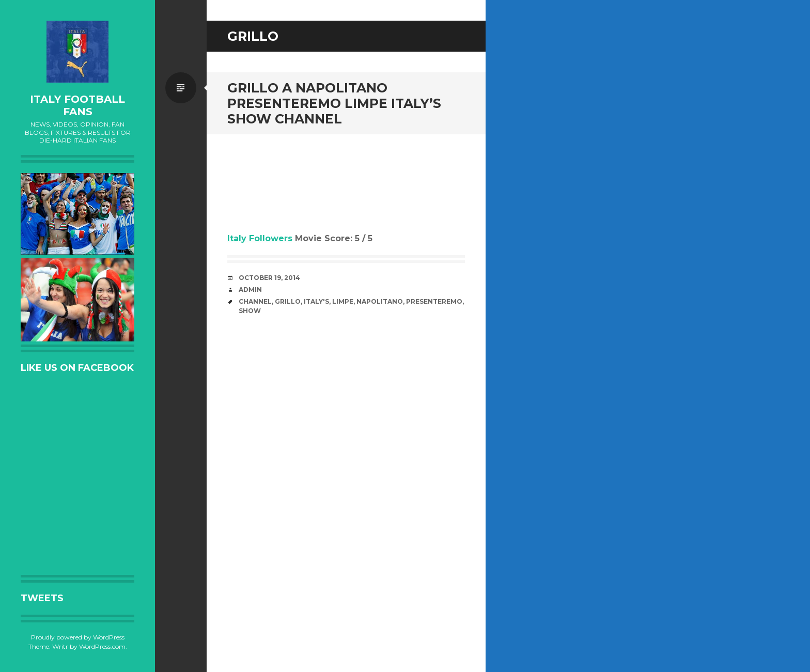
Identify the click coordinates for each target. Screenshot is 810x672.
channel (255, 301)
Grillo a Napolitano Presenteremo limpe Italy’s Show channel (334, 103)
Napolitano (380, 301)
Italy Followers (260, 238)
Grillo (288, 301)
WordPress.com (102, 646)
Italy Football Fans (77, 105)
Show (250, 311)
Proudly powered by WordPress (78, 637)
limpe (343, 301)
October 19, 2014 (269, 278)
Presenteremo (434, 301)
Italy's (316, 301)
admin (250, 290)
